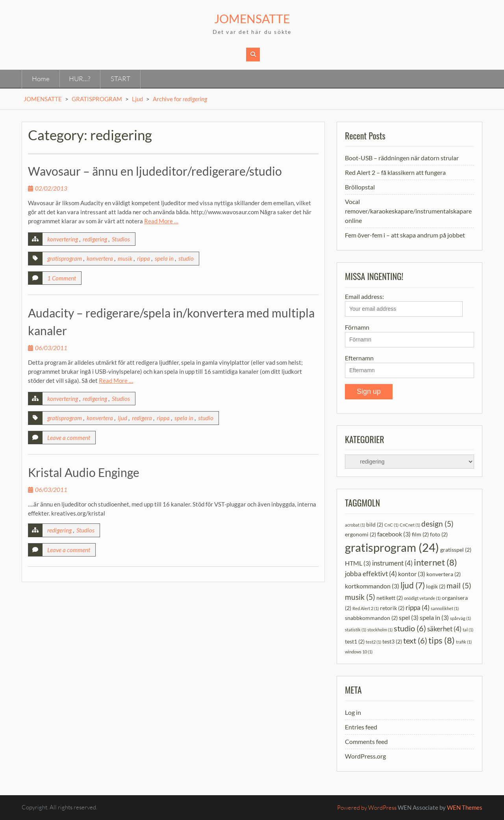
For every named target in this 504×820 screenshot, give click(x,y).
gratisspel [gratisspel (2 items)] (456, 550)
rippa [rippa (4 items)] (418, 608)
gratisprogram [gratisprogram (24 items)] (392, 547)
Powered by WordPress (367, 808)
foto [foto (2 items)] (439, 534)
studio (186, 258)
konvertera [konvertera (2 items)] (444, 574)
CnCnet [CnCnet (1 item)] (410, 525)
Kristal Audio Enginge (84, 472)
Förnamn (357, 327)
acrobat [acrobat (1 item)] (355, 525)
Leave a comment (69, 438)
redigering (95, 239)
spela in (164, 258)
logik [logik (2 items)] (436, 586)
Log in (353, 712)
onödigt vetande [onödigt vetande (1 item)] (422, 598)
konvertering (63, 239)
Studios (121, 239)
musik (125, 258)
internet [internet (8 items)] (435, 562)
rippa (144, 258)
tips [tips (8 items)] (442, 640)
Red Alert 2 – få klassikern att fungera (395, 172)
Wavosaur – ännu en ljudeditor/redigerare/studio (155, 171)
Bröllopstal (360, 187)
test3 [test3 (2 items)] (392, 641)
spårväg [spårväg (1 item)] (460, 618)
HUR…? (80, 79)
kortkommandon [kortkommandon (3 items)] (372, 586)
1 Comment (62, 278)
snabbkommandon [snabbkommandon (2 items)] (371, 618)
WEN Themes (465, 807)
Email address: (404, 305)
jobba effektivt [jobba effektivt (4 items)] (371, 574)
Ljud (137, 99)
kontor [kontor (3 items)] (412, 574)
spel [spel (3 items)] (409, 617)
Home (41, 79)
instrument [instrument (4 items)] (392, 563)
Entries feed (361, 727)
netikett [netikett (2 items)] (390, 598)
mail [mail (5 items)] (459, 585)
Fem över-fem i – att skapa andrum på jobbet (405, 235)
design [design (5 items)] (437, 524)
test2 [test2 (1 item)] (373, 642)
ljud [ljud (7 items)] (413, 585)
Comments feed (366, 741)
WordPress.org (365, 756)
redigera (142, 418)
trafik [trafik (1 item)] (464, 642)
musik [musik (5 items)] (360, 597)
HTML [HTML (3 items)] (358, 563)
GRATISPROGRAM (97, 99)
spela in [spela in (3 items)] (434, 617)
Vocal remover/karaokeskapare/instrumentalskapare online (408, 211)
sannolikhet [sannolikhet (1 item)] (445, 608)
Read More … (161, 221)
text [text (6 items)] (415, 640)
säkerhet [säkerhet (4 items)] (444, 629)
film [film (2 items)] (420, 534)
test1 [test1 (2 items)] (355, 641)
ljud (122, 418)
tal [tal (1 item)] (468, 630)
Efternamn (359, 358)
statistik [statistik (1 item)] (356, 630)
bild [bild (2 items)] (375, 524)
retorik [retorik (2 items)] (392, 608)
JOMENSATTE (252, 19)
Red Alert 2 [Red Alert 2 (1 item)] (366, 608)
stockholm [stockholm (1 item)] (380, 630)
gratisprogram (65, 258)
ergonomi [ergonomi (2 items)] (360, 534)
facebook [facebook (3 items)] (394, 534)
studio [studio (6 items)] (410, 628)
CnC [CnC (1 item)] (391, 525)
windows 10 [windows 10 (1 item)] (359, 652)
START (120, 79)
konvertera (100, 258)
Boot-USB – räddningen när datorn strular (402, 158)
